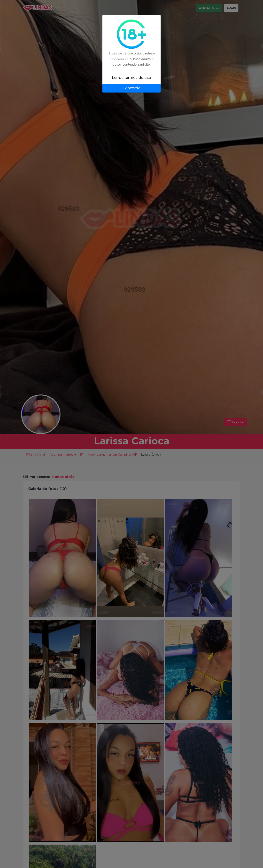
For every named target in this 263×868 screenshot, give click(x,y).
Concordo (131, 88)
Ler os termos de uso (131, 78)
